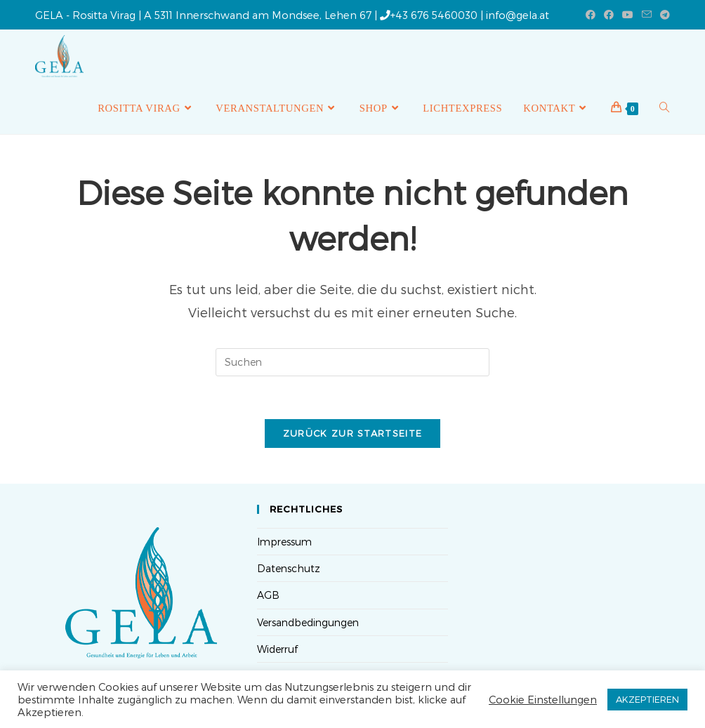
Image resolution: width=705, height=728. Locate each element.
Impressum (284, 542)
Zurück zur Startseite (352, 433)
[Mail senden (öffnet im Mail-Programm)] (647, 15)
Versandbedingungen (308, 622)
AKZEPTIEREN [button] (647, 699)
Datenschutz (289, 568)
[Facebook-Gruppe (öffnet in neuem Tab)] (609, 15)
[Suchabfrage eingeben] (352, 362)
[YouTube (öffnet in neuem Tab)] (628, 15)
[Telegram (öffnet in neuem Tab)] (663, 15)
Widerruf (277, 649)
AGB (268, 595)
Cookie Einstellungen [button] (543, 699)
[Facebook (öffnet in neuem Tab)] (591, 15)
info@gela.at (518, 15)
